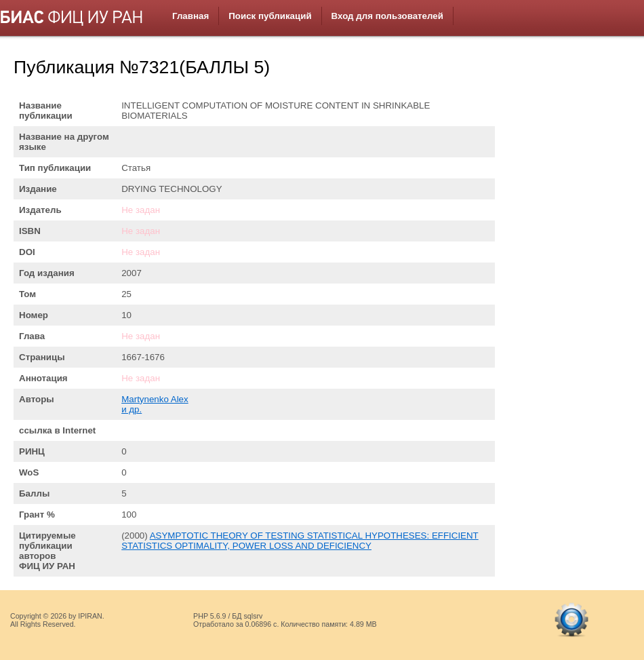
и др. (132, 409)
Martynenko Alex (155, 399)
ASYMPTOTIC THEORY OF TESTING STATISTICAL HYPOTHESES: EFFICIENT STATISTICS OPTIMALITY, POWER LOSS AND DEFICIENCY (300, 541)
